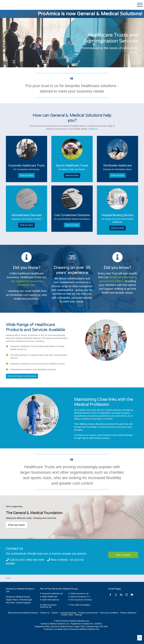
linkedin (121, 595)
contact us (93, 129)
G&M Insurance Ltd (78, 593)
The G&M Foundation (79, 605)
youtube (132, 595)
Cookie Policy (67, 615)
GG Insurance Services (80, 599)
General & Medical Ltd (51, 593)
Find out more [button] (27, 175)
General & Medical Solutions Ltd (19, 5)
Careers (55, 613)
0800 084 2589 (35, 560)
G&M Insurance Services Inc (48, 606)
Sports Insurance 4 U (79, 596)
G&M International (49, 599)
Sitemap (78, 615)
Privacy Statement (128, 613)
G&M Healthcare (49, 596)
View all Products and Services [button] (22, 376)
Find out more (17, 525)
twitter (116, 595)
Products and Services (88, 613)
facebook (110, 595)
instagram (127, 595)
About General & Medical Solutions (23, 613)
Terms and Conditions (109, 613)
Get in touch (123, 555)
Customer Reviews (68, 613)
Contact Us (45, 613)
